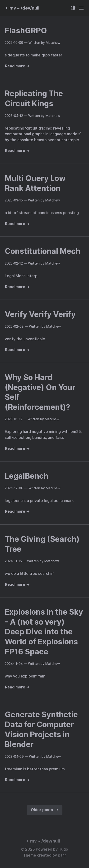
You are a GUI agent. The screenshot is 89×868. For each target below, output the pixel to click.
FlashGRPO (26, 31)
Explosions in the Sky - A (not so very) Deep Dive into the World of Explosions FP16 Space (44, 632)
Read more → (17, 66)
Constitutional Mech (43, 251)
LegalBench (27, 476)
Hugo (63, 849)
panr (62, 855)
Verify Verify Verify (40, 314)
